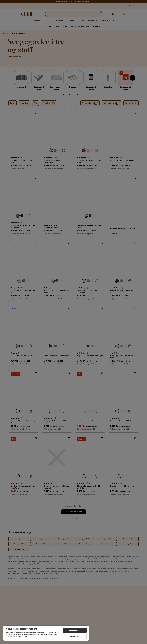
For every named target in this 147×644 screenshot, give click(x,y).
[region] (46, 633)
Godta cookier (75, 630)
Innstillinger (75, 636)
